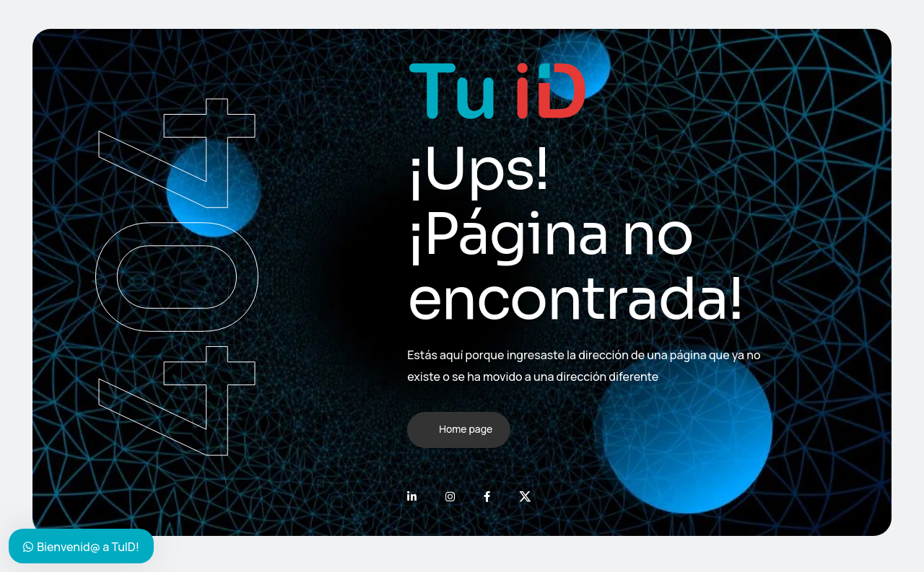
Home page (466, 429)
